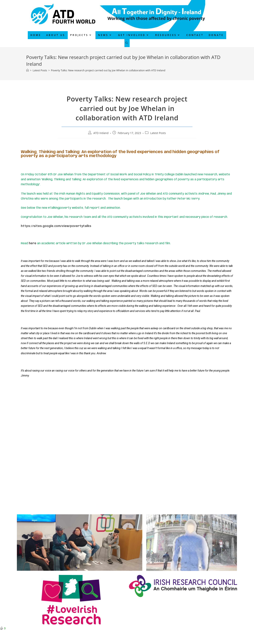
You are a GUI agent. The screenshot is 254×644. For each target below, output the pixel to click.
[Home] (27, 70)
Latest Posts (158, 133)
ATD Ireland (101, 133)
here (33, 243)
